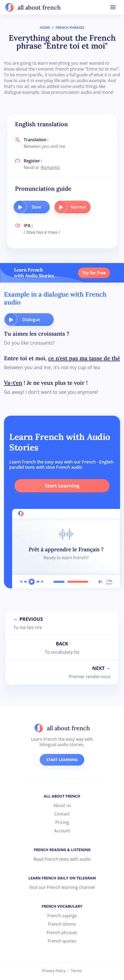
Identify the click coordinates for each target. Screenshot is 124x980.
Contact (62, 814)
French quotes (62, 941)
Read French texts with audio (62, 859)
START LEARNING (62, 760)
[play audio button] (20, 207)
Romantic (51, 167)
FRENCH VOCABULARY (62, 906)
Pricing (62, 822)
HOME (45, 27)
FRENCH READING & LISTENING (62, 850)
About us (62, 805)
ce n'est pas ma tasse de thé (84, 358)
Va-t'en (13, 383)
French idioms (62, 924)
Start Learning (62, 486)
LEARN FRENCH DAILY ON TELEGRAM (62, 878)
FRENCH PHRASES (70, 27)
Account (62, 831)
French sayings (62, 916)
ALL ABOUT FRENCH (62, 796)
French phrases (62, 932)
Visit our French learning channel (62, 887)
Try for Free (94, 273)
